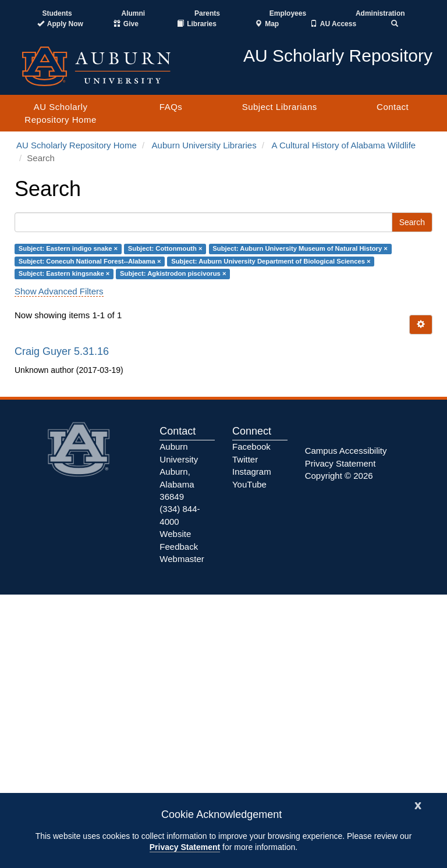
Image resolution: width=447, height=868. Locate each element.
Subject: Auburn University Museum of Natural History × (300, 249)
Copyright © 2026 (339, 476)
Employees (288, 13)
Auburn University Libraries (204, 145)
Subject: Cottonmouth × (165, 249)
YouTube (249, 484)
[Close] (418, 804)
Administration (380, 13)
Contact (393, 107)
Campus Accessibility (346, 451)
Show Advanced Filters (59, 291)
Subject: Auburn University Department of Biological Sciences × (271, 261)
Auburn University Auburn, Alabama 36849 (179, 472)
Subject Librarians (280, 107)
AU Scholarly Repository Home (60, 113)
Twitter (245, 459)
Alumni (134, 13)
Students (57, 13)
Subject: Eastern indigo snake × (68, 249)
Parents (207, 13)
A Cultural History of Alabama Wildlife (344, 145)
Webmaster (182, 559)
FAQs (171, 107)
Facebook (251, 447)
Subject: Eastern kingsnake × (64, 273)
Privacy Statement (185, 847)
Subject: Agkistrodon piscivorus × (173, 273)
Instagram (252, 472)
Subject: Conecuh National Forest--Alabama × (90, 261)
